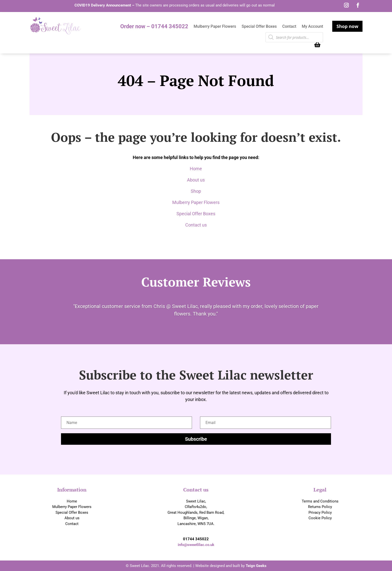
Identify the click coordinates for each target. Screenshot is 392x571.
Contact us (196, 225)
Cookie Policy (320, 518)
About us (196, 180)
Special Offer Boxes (259, 27)
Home (196, 169)
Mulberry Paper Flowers (215, 27)
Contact (289, 27)
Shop (196, 191)
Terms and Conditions (320, 501)
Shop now (347, 26)
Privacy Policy (320, 512)
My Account (312, 27)
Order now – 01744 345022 (154, 27)
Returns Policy (320, 507)
